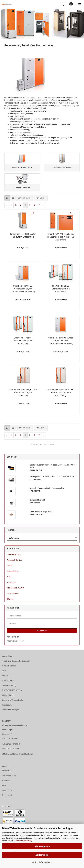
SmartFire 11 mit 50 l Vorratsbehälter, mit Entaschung (61, 289)
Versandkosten (13, 571)
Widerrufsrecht (13, 593)
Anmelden (42, 631)
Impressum (11, 582)
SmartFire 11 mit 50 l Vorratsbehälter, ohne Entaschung (23, 341)
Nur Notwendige (42, 855)
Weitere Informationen (42, 862)
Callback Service (9, 666)
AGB (8, 577)
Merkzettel (7, 771)
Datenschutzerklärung (23, 841)
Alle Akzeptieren (42, 846)
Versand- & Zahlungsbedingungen (16, 661)
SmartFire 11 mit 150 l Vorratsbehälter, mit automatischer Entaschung (23, 289)
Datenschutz (7, 795)
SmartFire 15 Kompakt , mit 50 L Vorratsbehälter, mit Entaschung (23, 393)
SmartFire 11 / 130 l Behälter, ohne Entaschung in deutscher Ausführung (61, 237)
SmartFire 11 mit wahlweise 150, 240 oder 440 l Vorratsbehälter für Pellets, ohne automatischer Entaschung (61, 341)
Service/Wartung (9, 685)
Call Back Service (14, 555)
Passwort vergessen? (15, 641)
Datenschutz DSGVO (15, 588)
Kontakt (10, 566)
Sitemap (10, 599)
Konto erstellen (13, 637)
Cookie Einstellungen (11, 709)
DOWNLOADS (8, 681)
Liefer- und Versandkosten (13, 700)
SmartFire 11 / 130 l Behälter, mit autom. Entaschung (23, 235)
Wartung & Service (14, 560)
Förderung (6, 780)
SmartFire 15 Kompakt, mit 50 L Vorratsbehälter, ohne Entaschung (61, 393)
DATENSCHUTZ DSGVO (12, 690)
